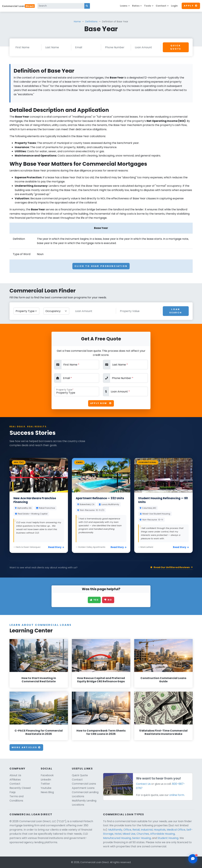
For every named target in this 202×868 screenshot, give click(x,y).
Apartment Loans (83, 788)
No (108, 600)
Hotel (118, 834)
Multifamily (115, 830)
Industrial (147, 830)
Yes (94, 600)
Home (77, 22)
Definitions (91, 22)
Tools (148, 6)
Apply (191, 6)
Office (127, 830)
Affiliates (15, 780)
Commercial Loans (84, 784)
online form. (177, 795)
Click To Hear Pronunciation (101, 266)
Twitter (45, 784)
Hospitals (160, 830)
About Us (15, 775)
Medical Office (176, 830)
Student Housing (168, 838)
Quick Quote (176, 47)
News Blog (47, 792)
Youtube (46, 788)
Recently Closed (20, 788)
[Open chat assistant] (193, 859)
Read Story (56, 547)
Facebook (47, 775)
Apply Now (101, 403)
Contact (161, 6)
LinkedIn (46, 780)
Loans (124, 6)
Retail (136, 830)
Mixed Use (129, 834)
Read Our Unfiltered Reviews (171, 567)
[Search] (61, 6)
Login (174, 6)
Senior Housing (141, 838)
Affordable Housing (162, 834)
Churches (143, 834)
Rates (136, 6)
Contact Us (143, 784)
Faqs (13, 792)
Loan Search (176, 311)
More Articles (26, 747)
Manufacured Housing (117, 838)
